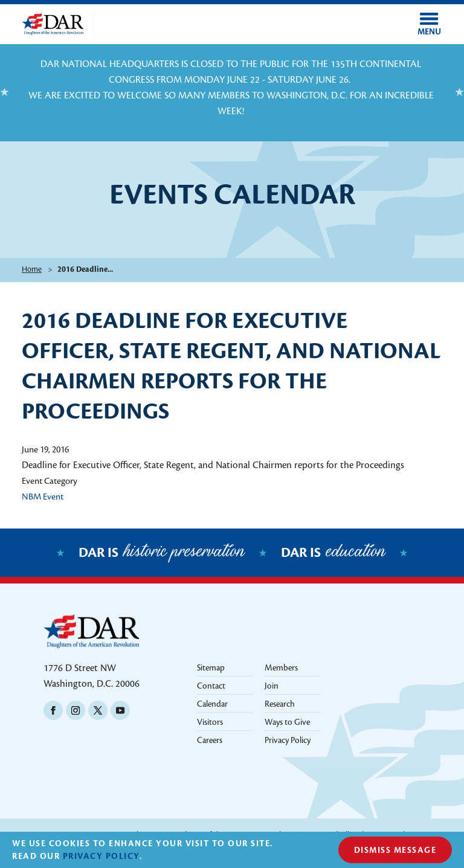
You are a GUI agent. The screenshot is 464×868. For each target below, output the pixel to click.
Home (32, 269)
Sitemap (211, 668)
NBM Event (43, 497)
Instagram (76, 710)
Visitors (210, 722)
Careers (210, 740)
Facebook (53, 710)
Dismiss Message (395, 850)
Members (281, 668)
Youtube (120, 710)
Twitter (98, 710)
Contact (211, 686)
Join (272, 686)
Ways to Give (287, 722)
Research (280, 704)
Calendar (212, 704)
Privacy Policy (288, 740)
